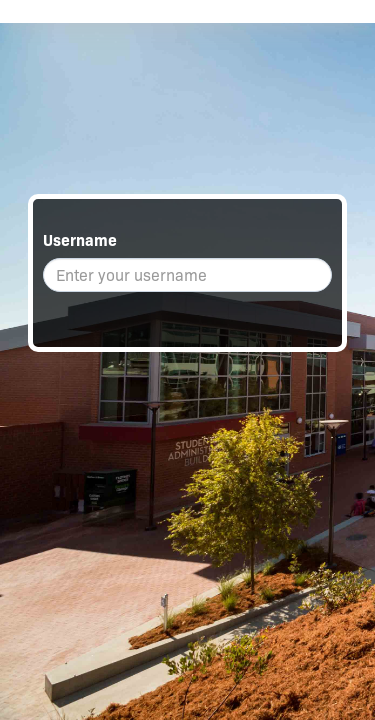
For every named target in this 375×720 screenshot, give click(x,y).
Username (80, 240)
